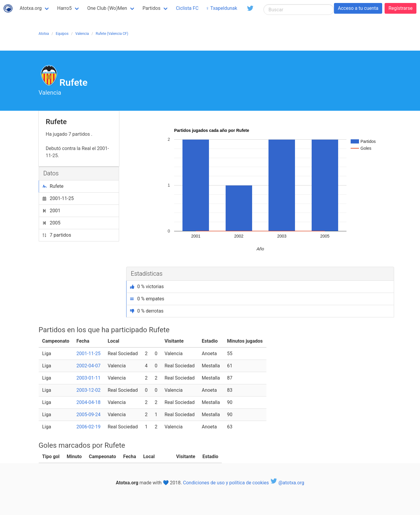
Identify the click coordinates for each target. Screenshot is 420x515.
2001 (51, 211)
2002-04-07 (89, 366)
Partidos (152, 8)
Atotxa (44, 34)
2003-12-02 (89, 390)
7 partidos (57, 235)
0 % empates (147, 299)
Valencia (82, 34)
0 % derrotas (147, 311)
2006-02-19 (89, 427)
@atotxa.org (287, 483)
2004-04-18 (89, 402)
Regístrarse (401, 8)
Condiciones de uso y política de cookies (226, 483)
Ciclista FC (187, 8)
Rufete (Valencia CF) (112, 34)
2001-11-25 (58, 198)
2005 (51, 223)
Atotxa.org (31, 8)
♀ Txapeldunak (221, 8)
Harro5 (64, 8)
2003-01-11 (89, 378)
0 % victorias (147, 287)
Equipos (62, 34)
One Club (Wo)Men (107, 8)
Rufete (53, 186)
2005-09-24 (89, 415)
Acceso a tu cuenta (358, 8)
